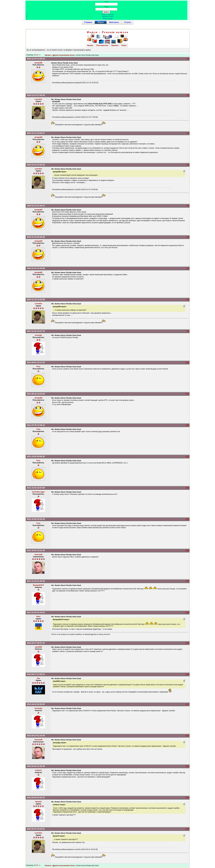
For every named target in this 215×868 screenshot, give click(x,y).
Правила (115, 45)
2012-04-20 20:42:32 (36, 798)
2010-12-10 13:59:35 (36, 59)
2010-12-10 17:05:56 (36, 95)
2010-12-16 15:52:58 (36, 300)
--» (39, 55)
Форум (101, 22)
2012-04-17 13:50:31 (36, 674)
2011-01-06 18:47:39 (36, 331)
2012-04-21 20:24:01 (36, 829)
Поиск (124, 45)
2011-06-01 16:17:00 (36, 362)
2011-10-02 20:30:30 (36, 519)
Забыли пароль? (108, 15)
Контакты (114, 22)
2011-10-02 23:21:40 (36, 550)
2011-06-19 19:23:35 (36, 394)
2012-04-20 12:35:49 (36, 766)
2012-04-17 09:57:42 (36, 643)
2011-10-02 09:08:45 (36, 456)
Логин (106, 2)
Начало (90, 45)
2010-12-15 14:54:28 (36, 165)
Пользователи (102, 45)
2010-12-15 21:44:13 (36, 206)
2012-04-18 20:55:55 (36, 704)
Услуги (127, 22)
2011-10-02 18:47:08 (36, 488)
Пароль (106, 7)
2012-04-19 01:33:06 (36, 736)
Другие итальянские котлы (64, 55)
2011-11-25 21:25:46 (36, 581)
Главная (88, 22)
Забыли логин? (108, 17)
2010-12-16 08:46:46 (36, 237)
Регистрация (108, 19)
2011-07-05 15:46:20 (36, 425)
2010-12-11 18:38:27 (36, 133)
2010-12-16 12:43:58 (36, 268)
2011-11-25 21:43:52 (36, 612)
